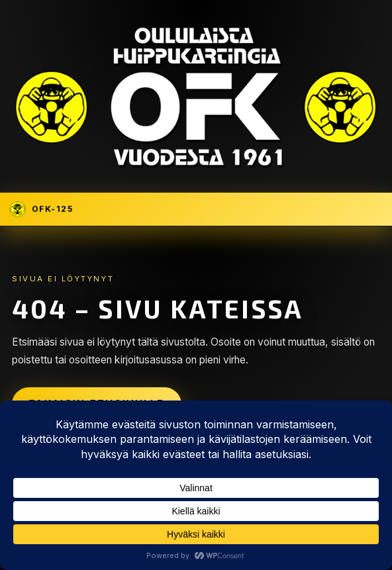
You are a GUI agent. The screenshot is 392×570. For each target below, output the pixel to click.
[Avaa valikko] (375, 209)
